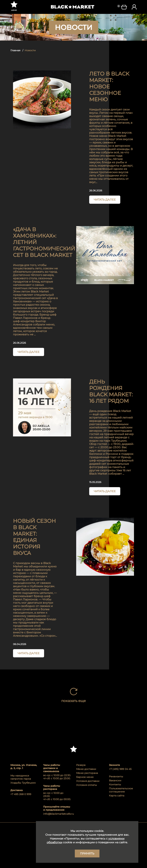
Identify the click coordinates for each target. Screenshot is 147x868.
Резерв (81, 765)
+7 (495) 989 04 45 (120, 769)
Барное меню (85, 777)
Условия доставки (88, 781)
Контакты (115, 784)
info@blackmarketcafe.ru (57, 814)
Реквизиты (116, 776)
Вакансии (115, 780)
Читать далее (105, 200)
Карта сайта (117, 796)
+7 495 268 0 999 (21, 794)
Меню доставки (86, 769)
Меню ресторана (87, 773)
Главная (15, 50)
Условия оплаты (87, 785)
